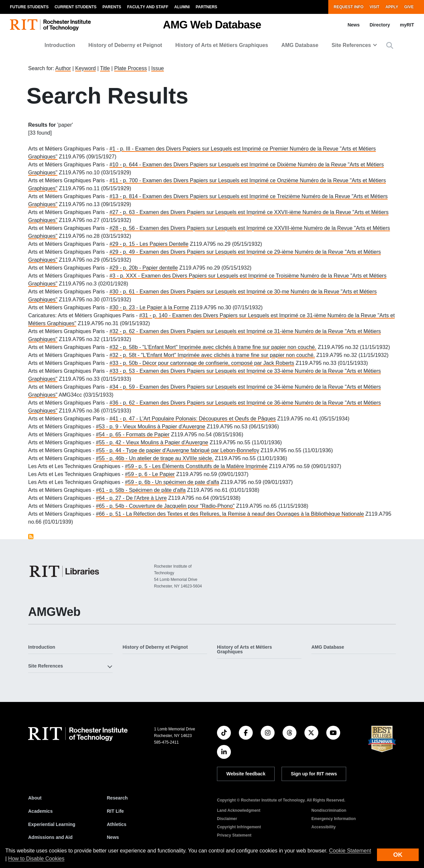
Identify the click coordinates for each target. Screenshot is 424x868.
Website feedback (246, 774)
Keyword (85, 68)
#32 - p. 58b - (126, 347)
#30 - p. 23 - (124, 307)
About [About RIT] (35, 798)
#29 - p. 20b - (126, 268)
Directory (380, 25)
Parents (112, 7)
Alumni (182, 7)
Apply (392, 7)
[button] (390, 45)
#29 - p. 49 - (124, 252)
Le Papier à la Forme (164, 307)
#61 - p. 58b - (113, 490)
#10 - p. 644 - (126, 165)
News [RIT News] (113, 837)
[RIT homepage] (50, 25)
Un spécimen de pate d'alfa (187, 482)
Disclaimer (227, 819)
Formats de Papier (148, 434)
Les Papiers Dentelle (164, 244)
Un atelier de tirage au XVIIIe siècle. (171, 458)
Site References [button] (351, 45)
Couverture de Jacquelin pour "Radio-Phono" (182, 506)
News (354, 25)
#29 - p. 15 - (124, 244)
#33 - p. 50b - (126, 363)
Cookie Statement (350, 851)
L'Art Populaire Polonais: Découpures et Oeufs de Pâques (208, 419)
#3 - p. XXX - (125, 276)
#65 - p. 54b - (113, 506)
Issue (157, 68)
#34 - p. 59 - (124, 387)
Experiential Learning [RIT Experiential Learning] (52, 824)
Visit (374, 7)
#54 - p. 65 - (111, 434)
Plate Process (131, 68)
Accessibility (323, 827)
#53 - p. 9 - (110, 427)
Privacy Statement (234, 835)
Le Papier (163, 474)
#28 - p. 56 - (124, 228)
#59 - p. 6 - (138, 474)
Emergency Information (334, 819)
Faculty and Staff (148, 7)
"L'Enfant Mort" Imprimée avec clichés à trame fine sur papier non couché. (229, 347)
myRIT (407, 25)
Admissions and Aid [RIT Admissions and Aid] (50, 837)
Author (63, 68)
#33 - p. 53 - (124, 371)
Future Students (29, 7)
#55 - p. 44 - (111, 450)
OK (398, 855)
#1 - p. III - (122, 149)
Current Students (76, 7)
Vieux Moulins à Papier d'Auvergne (164, 427)
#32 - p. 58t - (125, 355)
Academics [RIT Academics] (40, 811)
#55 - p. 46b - (113, 458)
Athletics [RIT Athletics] (117, 824)
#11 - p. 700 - (126, 180)
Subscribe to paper (31, 537)
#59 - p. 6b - (140, 482)
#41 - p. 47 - (124, 419)
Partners (207, 7)
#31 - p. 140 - (156, 315)
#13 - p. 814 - (126, 196)
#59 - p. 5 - (138, 466)
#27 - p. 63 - (124, 212)
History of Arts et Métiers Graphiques (222, 45)
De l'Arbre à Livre (146, 498)
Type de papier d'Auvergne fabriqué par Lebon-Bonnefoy (192, 450)
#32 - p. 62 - (124, 331)
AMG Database (300, 45)
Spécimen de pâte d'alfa (157, 490)
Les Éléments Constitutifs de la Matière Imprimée (210, 466)
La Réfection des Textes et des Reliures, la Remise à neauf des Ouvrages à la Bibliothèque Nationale (245, 514)
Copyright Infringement (239, 827)
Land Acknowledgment (239, 810)
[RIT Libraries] (65, 571)
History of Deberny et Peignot (125, 45)
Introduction (60, 45)
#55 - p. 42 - (111, 442)
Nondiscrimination (329, 810)
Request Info (348, 7)
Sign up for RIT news (314, 774)
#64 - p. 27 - (111, 498)
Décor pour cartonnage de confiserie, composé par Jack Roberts (218, 363)
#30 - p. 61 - (124, 292)
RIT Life (115, 811)
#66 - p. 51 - (111, 514)
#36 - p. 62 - (124, 403)
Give (409, 7)
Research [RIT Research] (117, 798)
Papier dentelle (160, 268)
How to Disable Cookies (36, 859)
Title (105, 68)
